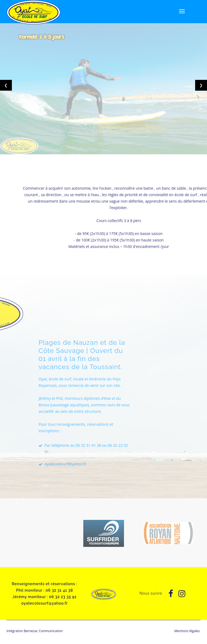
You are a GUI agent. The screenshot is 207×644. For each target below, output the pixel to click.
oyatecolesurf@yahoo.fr (86, 464)
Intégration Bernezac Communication (35, 631)
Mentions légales (187, 631)
